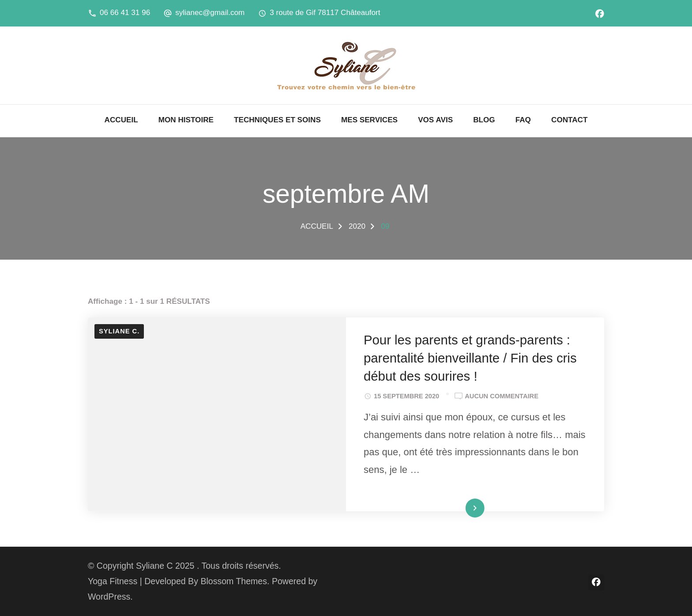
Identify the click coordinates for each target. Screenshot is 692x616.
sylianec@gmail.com (210, 13)
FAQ (523, 120)
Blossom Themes (234, 581)
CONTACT (569, 120)
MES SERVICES (369, 120)
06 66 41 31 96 (125, 13)
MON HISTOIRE (186, 120)
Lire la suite (459, 509)
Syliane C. (119, 331)
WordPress (109, 597)
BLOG (484, 120)
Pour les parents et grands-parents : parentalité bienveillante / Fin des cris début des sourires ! (470, 358)
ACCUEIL (121, 120)
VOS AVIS (435, 120)
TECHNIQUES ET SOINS (277, 120)
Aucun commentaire (502, 396)
